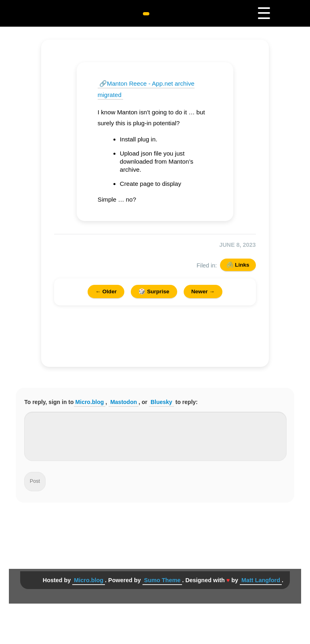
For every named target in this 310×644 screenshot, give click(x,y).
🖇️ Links (238, 265)
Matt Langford (261, 580)
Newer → (203, 291)
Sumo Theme (162, 580)
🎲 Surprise (154, 291)
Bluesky (161, 402)
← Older (106, 291)
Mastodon (124, 402)
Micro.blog (90, 402)
